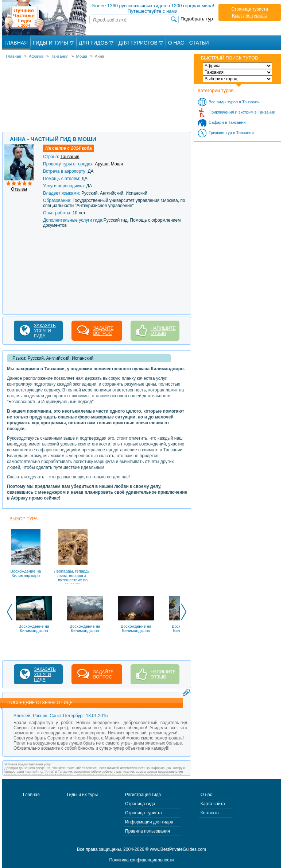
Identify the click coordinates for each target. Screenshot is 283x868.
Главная (16, 43)
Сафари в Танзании (227, 122)
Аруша (102, 164)
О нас (206, 795)
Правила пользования (148, 831)
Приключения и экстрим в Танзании (242, 112)
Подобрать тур (197, 19)
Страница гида (140, 804)
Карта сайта (213, 804)
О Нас (176, 43)
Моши (117, 164)
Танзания (70, 157)
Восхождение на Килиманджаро (34, 628)
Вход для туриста (250, 16)
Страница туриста (250, 9)
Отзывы (19, 189)
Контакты (210, 813)
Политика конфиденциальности (141, 860)
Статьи (199, 43)
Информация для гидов (149, 822)
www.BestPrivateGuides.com (178, 849)
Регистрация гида (143, 795)
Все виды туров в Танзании (234, 102)
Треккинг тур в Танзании (231, 133)
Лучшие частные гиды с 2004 (45, 18)
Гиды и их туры (82, 795)
